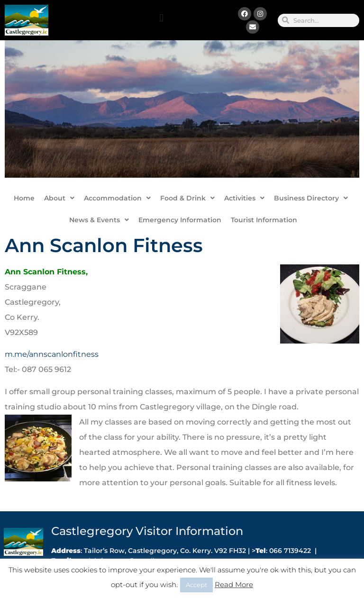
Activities (244, 198)
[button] (161, 18)
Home (24, 198)
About (59, 198)
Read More (234, 584)
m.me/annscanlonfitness (52, 354)
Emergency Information (180, 220)
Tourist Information (264, 220)
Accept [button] (196, 585)
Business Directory (311, 198)
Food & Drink (187, 198)
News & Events (99, 220)
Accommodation (117, 198)
